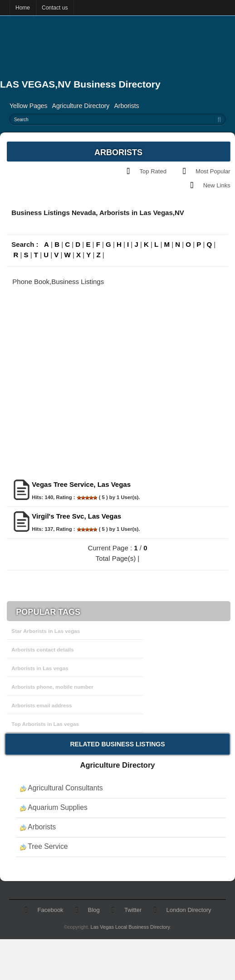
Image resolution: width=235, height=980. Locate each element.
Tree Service (48, 846)
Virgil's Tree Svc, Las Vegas (76, 516)
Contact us (55, 8)
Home (23, 8)
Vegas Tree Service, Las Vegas (81, 484)
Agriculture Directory (81, 106)
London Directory (188, 910)
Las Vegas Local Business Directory (130, 927)
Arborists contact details (42, 649)
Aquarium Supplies (57, 807)
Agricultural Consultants (65, 788)
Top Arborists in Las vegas (45, 724)
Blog (94, 910)
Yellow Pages (29, 106)
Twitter (133, 910)
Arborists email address (42, 705)
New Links (217, 185)
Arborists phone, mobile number (52, 687)
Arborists (126, 106)
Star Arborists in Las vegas (46, 631)
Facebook (51, 910)
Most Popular (213, 171)
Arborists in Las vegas (40, 668)
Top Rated (153, 171)
